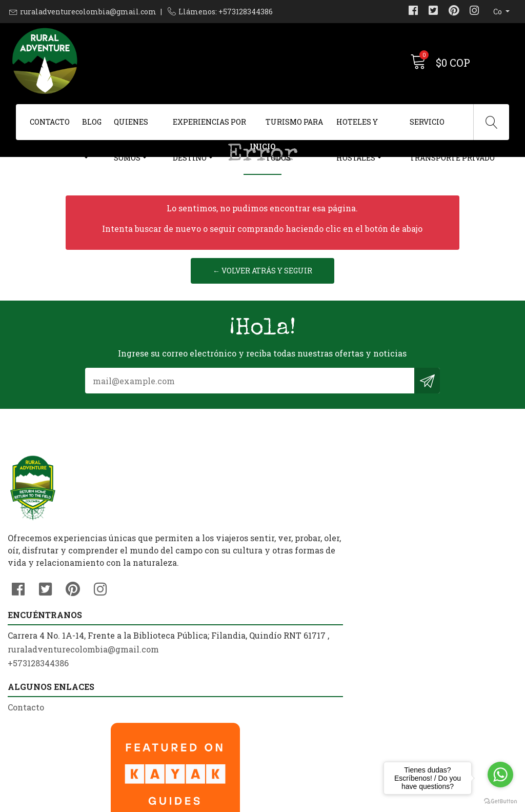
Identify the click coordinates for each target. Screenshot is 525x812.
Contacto (50, 122)
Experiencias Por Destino (209, 128)
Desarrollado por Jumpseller (362, 801)
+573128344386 (169, 667)
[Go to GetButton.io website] (500, 801)
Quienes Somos (131, 128)
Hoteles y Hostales (357, 128)
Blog (92, 122)
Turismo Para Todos (294, 128)
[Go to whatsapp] (500, 775)
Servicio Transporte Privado (452, 128)
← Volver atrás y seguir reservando (262, 363)
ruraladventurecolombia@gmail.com (88, 12)
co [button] (498, 12)
